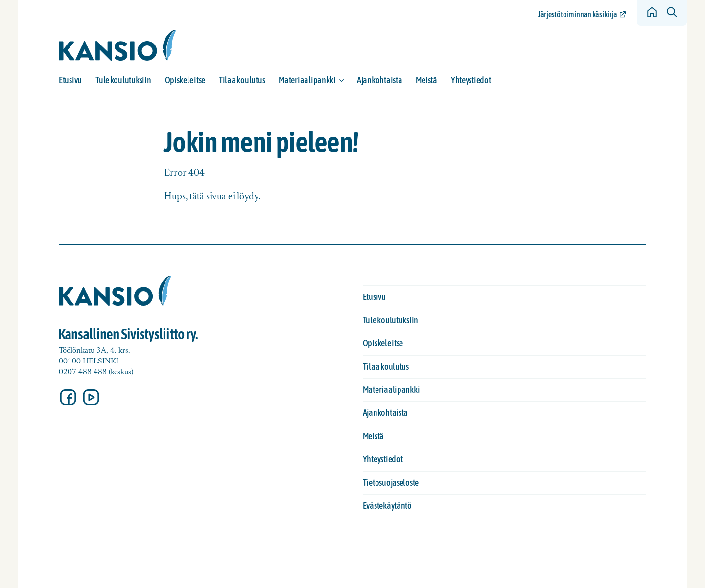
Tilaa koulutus (242, 80)
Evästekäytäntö (387, 506)
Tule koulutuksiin (123, 80)
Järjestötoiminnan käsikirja (577, 14)
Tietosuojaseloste (391, 483)
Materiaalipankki (307, 80)
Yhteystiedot (471, 80)
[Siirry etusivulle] (117, 45)
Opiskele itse (185, 80)
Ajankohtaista (380, 80)
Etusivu (70, 80)
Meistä (426, 80)
